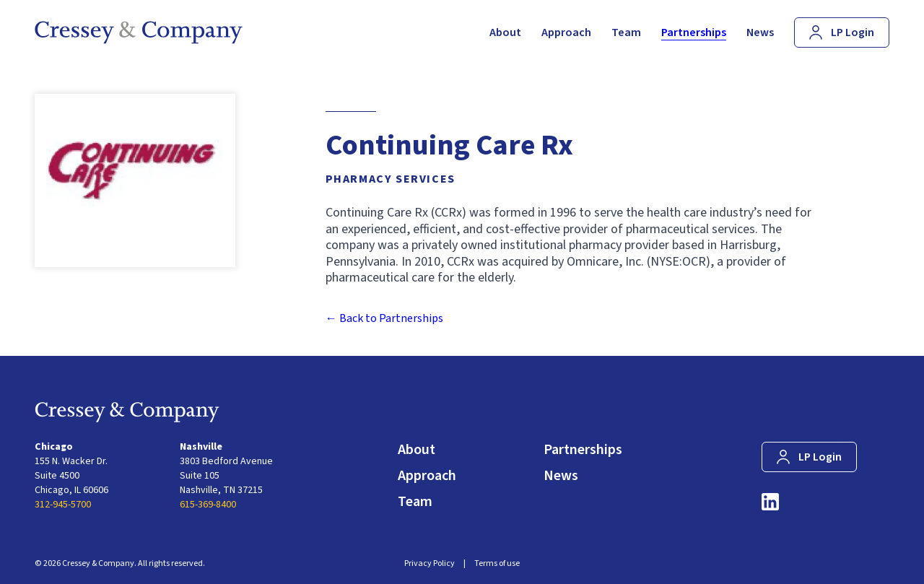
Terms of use (497, 563)
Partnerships (583, 450)
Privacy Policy (430, 563)
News (561, 476)
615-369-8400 (208, 505)
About (417, 450)
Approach (427, 476)
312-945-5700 (63, 505)
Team (415, 502)
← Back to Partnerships (384, 318)
